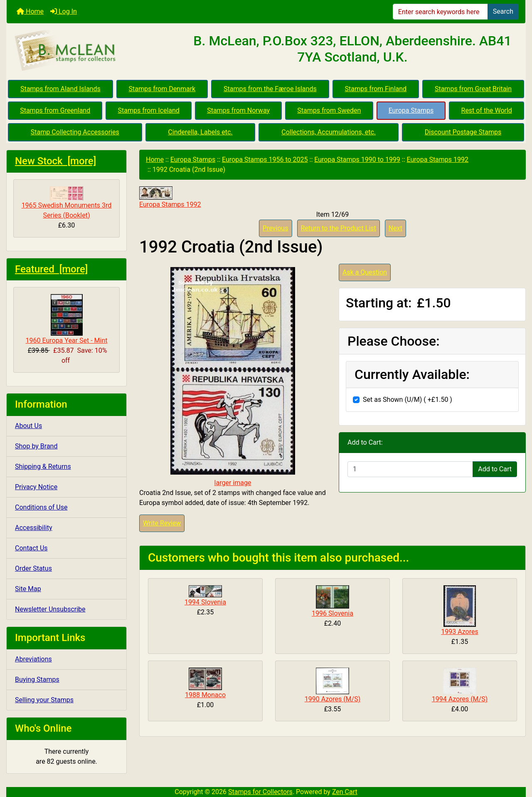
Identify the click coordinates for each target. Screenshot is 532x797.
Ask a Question (365, 272)
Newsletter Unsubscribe (50, 609)
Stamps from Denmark (162, 89)
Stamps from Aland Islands (60, 89)
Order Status (33, 568)
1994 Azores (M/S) (460, 699)
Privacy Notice (36, 487)
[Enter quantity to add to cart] (410, 469)
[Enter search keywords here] (440, 12)
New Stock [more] (55, 161)
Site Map (28, 589)
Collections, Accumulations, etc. (329, 132)
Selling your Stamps (44, 700)
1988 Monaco (205, 695)
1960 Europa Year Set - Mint (67, 319)
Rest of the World (487, 110)
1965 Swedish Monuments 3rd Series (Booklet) (67, 203)
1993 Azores (459, 632)
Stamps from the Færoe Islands (270, 89)
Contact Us (31, 548)
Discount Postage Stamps (463, 132)
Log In (64, 11)
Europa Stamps (411, 110)
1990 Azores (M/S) (333, 699)
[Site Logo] (93, 51)
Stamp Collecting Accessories (75, 132)
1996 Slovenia (332, 613)
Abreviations (33, 659)
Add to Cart (495, 469)
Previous (276, 228)
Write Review (162, 523)
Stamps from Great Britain (473, 89)
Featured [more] (51, 269)
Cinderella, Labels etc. (200, 132)
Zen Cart (345, 792)
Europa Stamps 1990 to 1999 (357, 160)
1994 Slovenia (205, 602)
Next (395, 228)
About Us (28, 426)
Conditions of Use (41, 507)
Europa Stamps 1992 (438, 160)
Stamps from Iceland (149, 110)
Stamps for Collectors (260, 792)
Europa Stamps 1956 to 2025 (265, 160)
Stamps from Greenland (55, 110)
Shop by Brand (36, 446)
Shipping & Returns (43, 467)
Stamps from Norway (238, 110)
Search (503, 11)
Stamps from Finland (376, 89)
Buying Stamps (37, 679)
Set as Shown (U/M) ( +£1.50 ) (408, 400)
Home (30, 11)
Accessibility (34, 528)
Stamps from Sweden (329, 110)
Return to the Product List (339, 228)
